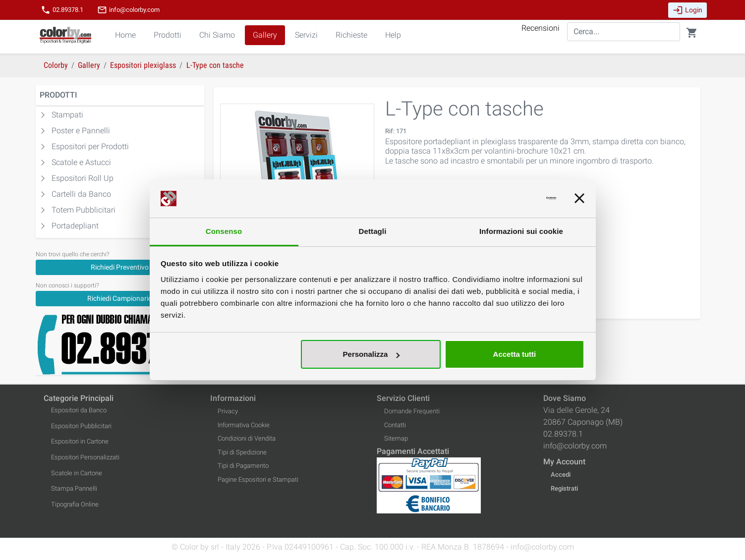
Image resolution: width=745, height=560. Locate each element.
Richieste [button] (351, 35)
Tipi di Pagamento (243, 466)
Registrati (564, 488)
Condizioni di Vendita (247, 438)
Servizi (306, 35)
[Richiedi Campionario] (120, 298)
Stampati (67, 115)
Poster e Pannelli (81, 131)
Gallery (265, 35)
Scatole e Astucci (81, 162)
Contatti (395, 425)
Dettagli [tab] (373, 231)
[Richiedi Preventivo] (120, 267)
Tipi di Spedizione (242, 452)
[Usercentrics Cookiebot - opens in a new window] (513, 199)
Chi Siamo (217, 35)
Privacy (228, 411)
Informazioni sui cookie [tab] (521, 231)
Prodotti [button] (168, 35)
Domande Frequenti (412, 411)
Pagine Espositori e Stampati (258, 479)
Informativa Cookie (244, 425)
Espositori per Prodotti (90, 146)
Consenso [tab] (224, 231)
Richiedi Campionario (120, 298)
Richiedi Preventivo (120, 267)
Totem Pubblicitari (84, 210)
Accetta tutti (515, 354)
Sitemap (396, 438)
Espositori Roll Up (83, 178)
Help (393, 35)
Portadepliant (75, 226)
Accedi (561, 475)
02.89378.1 (62, 10)
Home (125, 35)
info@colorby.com (128, 10)
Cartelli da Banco (81, 194)
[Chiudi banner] (579, 199)
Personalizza (372, 354)
